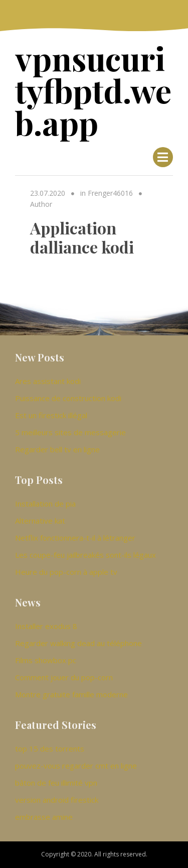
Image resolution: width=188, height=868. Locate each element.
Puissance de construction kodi (68, 398)
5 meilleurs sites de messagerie (70, 432)
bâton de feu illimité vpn (56, 783)
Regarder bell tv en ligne (57, 449)
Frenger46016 (110, 193)
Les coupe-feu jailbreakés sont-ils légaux (85, 555)
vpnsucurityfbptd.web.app (93, 90)
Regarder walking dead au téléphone (78, 643)
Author (41, 204)
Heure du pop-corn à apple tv (66, 572)
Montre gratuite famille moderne (71, 694)
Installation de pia (45, 504)
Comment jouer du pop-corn (64, 677)
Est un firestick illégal (51, 415)
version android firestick (57, 800)
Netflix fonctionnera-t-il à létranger (75, 538)
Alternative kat (40, 521)
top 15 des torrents (50, 749)
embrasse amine (44, 817)
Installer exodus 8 (46, 626)
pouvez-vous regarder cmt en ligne (76, 766)
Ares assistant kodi (48, 381)
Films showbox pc (46, 660)
